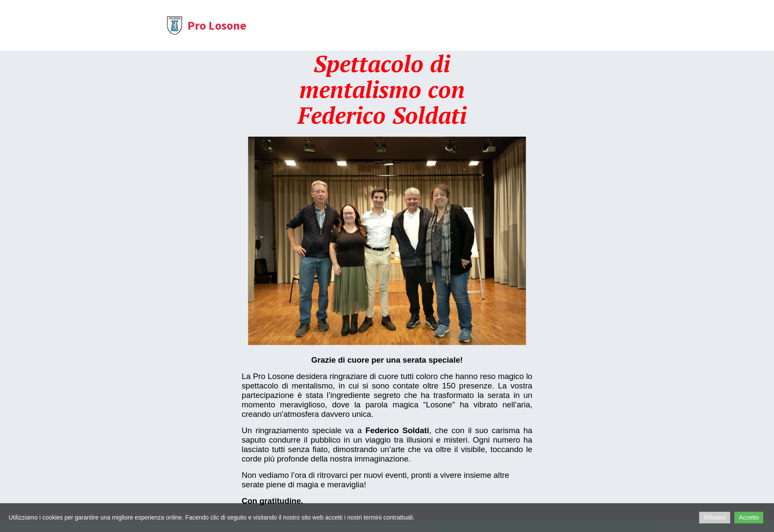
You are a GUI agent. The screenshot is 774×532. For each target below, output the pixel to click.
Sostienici (521, 27)
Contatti (408, 27)
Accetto (749, 517)
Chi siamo (319, 27)
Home (274, 27)
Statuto (365, 27)
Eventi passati (463, 27)
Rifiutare (715, 517)
